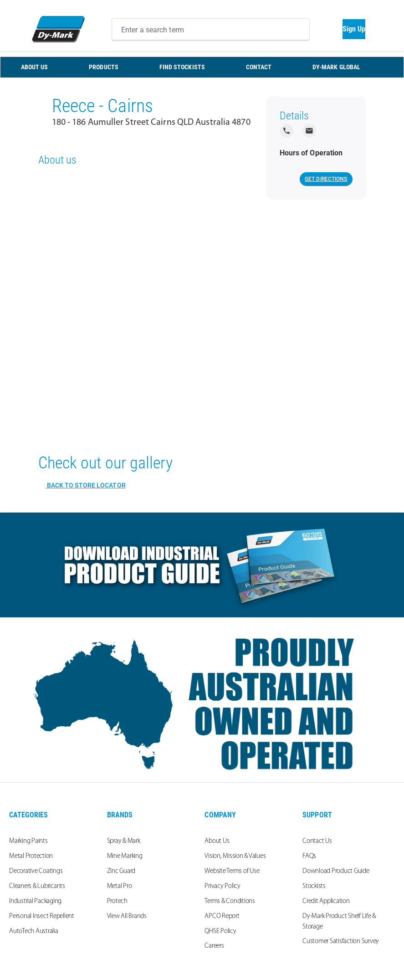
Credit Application (326, 901)
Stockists (314, 886)
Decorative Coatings (36, 871)
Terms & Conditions (230, 901)
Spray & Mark (124, 841)
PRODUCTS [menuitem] (104, 67)
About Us (217, 841)
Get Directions (326, 179)
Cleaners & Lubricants (37, 886)
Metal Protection (31, 856)
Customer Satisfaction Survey (341, 942)
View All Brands (127, 916)
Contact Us (317, 841)
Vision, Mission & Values (235, 856)
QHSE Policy (220, 931)
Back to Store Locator (86, 485)
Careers (214, 946)
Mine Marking (125, 856)
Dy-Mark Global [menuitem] (336, 67)
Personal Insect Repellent (42, 916)
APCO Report (222, 916)
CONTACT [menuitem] (259, 67)
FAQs (309, 856)
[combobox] (211, 30)
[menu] (202, 67)
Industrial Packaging (35, 901)
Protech (117, 901)
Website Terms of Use (232, 871)
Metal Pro (120, 886)
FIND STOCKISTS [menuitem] (182, 67)
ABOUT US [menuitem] (35, 67)
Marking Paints (28, 841)
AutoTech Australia (34, 931)
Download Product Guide (336, 871)
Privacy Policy (222, 886)
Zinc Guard (121, 871)
